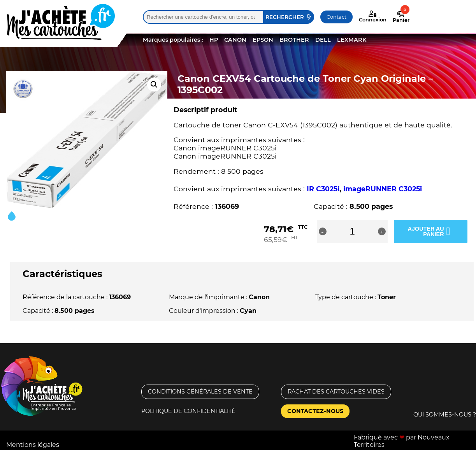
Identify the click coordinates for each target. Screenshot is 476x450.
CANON (235, 40)
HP (214, 40)
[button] (154, 85)
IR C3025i (323, 189)
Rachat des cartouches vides (336, 392)
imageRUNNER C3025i (383, 189)
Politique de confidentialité (188, 411)
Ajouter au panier (424, 231)
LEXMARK (352, 40)
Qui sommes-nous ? (445, 414)
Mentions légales (33, 444)
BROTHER (294, 40)
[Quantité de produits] (363, 231)
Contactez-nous (315, 411)
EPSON (263, 40)
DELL (323, 40)
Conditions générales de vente (200, 392)
